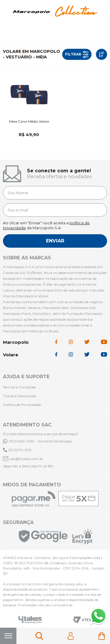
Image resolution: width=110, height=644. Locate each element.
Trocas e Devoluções (20, 396)
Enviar (55, 241)
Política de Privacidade (22, 405)
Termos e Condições (19, 387)
